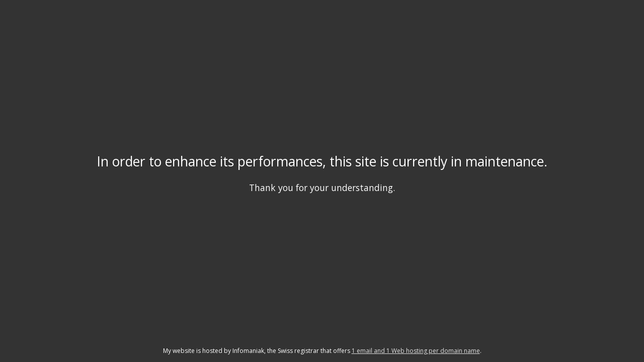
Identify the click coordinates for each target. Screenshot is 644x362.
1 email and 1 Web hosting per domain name (416, 351)
